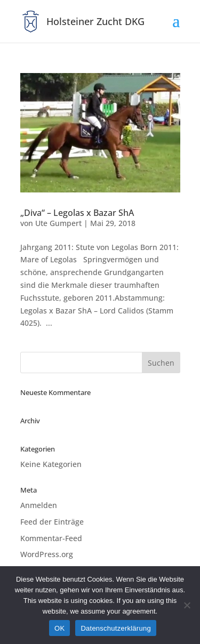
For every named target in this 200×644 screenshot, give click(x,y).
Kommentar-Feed (51, 538)
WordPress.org (47, 554)
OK (59, 628)
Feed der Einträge (52, 522)
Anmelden (39, 505)
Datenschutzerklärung (115, 628)
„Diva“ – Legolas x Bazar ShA (77, 213)
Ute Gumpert (58, 223)
